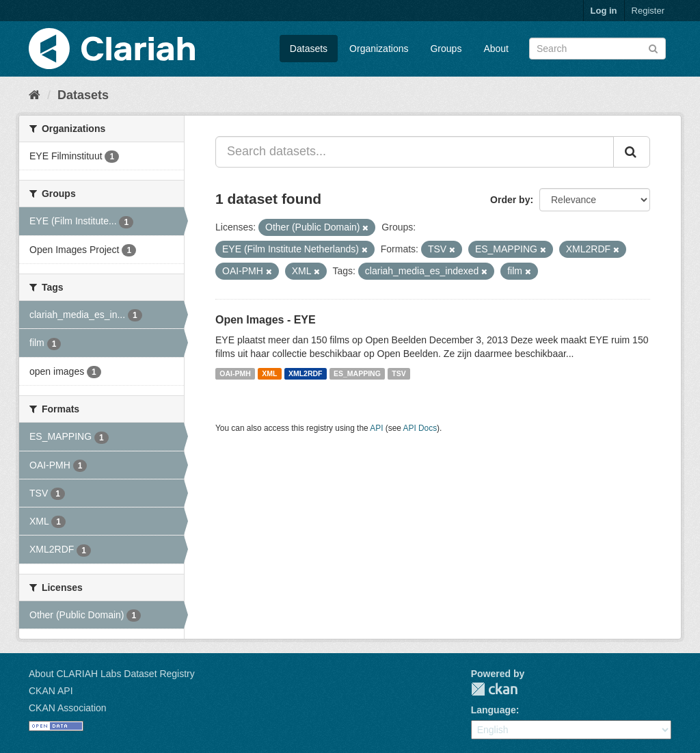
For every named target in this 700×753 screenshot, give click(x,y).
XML (269, 373)
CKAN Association (68, 708)
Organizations (379, 49)
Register (648, 11)
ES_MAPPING (357, 373)
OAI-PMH (235, 373)
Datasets (309, 49)
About (496, 49)
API (376, 428)
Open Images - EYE (266, 320)
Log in (604, 11)
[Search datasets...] (415, 152)
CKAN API (51, 691)
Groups (446, 49)
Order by (510, 200)
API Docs (420, 428)
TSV (399, 373)
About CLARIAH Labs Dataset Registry (112, 674)
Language (494, 710)
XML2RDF (306, 373)
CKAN (494, 689)
